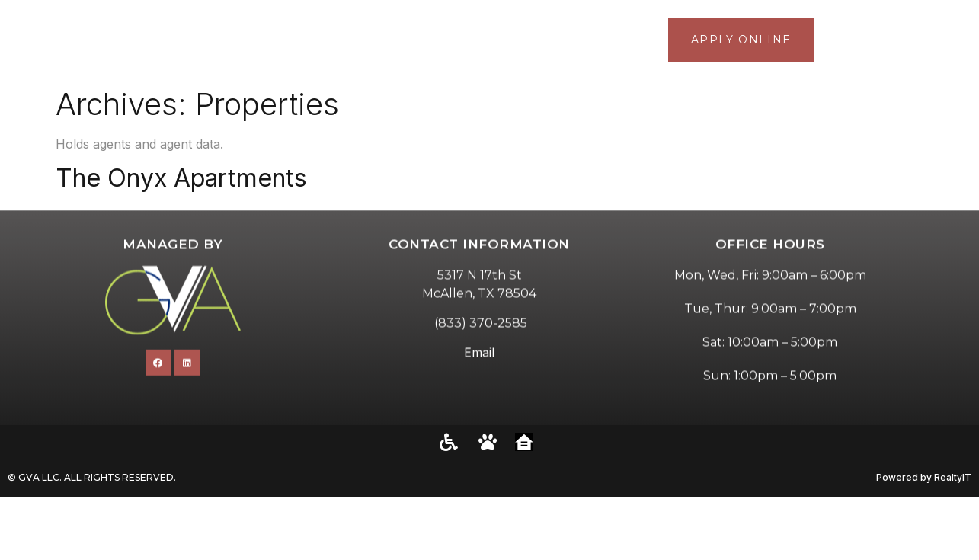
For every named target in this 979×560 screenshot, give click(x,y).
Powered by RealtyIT (924, 477)
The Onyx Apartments (181, 178)
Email (479, 381)
